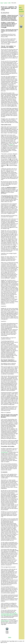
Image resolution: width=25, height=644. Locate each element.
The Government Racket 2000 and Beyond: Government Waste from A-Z (9, 614)
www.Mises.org (4, 452)
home (2, 3)
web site (11, 145)
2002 (9, 3)
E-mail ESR (21, 11)
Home (20, 7)
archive (6, 3)
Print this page (22, 16)
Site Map (21, 9)
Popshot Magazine (5, 621)
